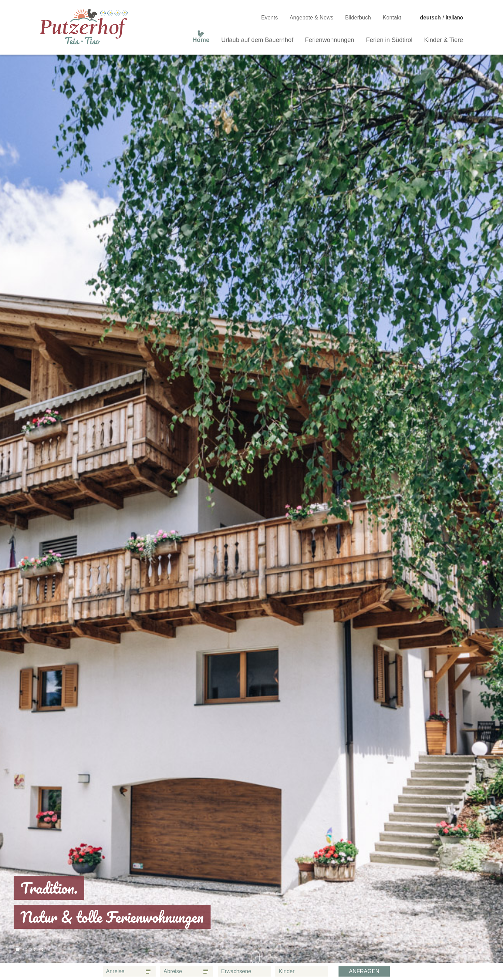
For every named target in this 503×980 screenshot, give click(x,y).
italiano (454, 18)
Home (201, 39)
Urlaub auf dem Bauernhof (257, 40)
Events (269, 18)
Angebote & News (312, 18)
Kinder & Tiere (444, 40)
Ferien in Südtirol (389, 40)
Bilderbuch (358, 18)
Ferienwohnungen (330, 40)
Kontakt (392, 18)
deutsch (430, 18)
